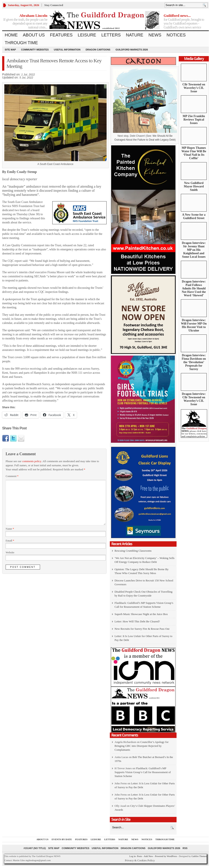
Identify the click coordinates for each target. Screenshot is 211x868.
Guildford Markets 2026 (132, 50)
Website (10, 553)
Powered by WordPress (166, 856)
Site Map (10, 50)
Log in (133, 856)
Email (10, 541)
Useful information (67, 50)
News (155, 35)
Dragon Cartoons (98, 50)
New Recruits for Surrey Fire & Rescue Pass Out (142, 629)
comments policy (32, 461)
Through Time (21, 43)
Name (10, 529)
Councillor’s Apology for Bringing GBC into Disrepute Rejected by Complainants (142, 746)
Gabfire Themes (199, 856)
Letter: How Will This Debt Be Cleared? (137, 621)
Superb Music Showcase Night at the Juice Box (141, 614)
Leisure (87, 35)
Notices (176, 35)
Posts (139, 856)
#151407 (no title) (35, 848)
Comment (12, 476)
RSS (185, 848)
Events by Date (62, 839)
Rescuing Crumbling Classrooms (133, 551)
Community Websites (35, 50)
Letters (111, 35)
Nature (135, 35)
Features (61, 35)
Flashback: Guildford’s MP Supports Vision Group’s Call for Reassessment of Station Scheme (143, 772)
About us (34, 35)
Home (11, 35)
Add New (148, 856)
